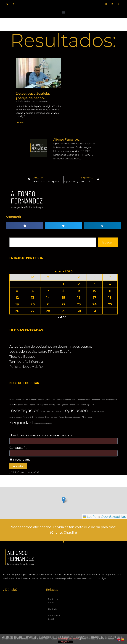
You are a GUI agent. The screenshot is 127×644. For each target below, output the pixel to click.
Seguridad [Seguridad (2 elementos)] (21, 423)
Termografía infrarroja (26, 362)
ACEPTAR (65, 642)
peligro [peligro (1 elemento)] (54, 417)
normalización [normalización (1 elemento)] (15, 417)
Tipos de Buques (22, 357)
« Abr (62, 317)
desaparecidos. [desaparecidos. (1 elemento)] (84, 400)
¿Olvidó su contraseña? (24, 472)
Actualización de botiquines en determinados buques (51, 347)
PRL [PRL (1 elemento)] (84, 417)
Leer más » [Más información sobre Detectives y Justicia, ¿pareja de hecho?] (20, 123)
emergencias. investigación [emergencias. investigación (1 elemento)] (48, 405)
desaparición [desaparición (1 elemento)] (111, 400)
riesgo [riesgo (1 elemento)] (90, 417)
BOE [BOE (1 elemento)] (54, 400)
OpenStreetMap (114, 517)
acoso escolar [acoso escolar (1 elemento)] (22, 400)
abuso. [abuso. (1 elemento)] (12, 400)
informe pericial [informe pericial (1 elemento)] (88, 405)
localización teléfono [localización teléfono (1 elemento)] (98, 411)
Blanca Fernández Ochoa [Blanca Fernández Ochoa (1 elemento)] (40, 400)
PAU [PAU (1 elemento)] (47, 417)
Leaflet (90, 517)
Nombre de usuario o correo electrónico (41, 435)
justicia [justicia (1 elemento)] (58, 411)
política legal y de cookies (69, 639)
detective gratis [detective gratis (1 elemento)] (16, 405)
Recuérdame (20, 460)
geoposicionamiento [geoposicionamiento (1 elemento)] (70, 405)
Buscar (108, 242)
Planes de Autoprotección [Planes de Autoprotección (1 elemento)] (69, 417)
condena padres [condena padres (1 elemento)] (64, 400)
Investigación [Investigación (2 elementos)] (25, 410)
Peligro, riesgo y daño (26, 367)
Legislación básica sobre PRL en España (40, 352)
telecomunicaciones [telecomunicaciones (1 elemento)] (43, 424)
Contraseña (19, 448)
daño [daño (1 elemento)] (74, 400)
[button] (64, 12)
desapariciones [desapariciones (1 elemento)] (98, 400)
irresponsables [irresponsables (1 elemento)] (47, 411)
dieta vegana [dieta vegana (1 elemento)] (30, 405)
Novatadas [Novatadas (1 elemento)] (39, 417)
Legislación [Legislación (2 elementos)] (75, 410)
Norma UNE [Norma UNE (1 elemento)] (28, 417)
